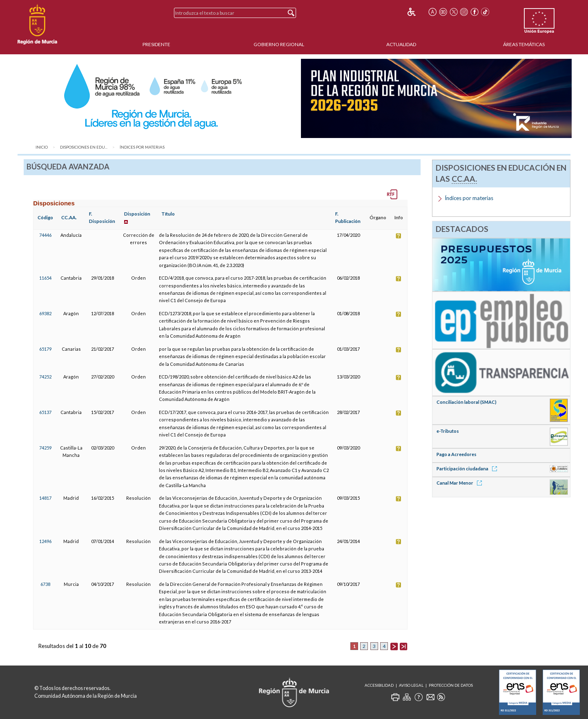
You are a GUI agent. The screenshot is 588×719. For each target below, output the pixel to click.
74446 (45, 235)
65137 (45, 412)
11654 (45, 278)
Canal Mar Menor (461, 483)
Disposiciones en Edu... (84, 147)
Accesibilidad (379, 685)
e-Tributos (448, 431)
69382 (45, 313)
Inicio (42, 147)
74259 (45, 448)
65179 (45, 349)
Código (45, 217)
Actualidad (401, 44)
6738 (45, 584)
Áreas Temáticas (524, 44)
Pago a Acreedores (457, 454)
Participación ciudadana (468, 469)
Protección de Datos (451, 685)
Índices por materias (142, 147)
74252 (45, 377)
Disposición (137, 214)
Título (168, 214)
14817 (45, 498)
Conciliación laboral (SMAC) (467, 402)
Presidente (156, 44)
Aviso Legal (411, 685)
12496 (45, 541)
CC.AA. (69, 217)
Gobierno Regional (279, 44)
